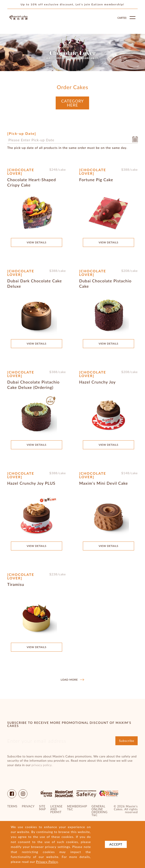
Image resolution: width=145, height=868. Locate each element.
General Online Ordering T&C (100, 811)
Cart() (122, 18)
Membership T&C (77, 808)
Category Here (72, 103)
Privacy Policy (47, 862)
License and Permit (56, 809)
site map (42, 808)
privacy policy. (42, 765)
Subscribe (127, 741)
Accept (116, 844)
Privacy (28, 806)
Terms (12, 806)
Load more (73, 680)
